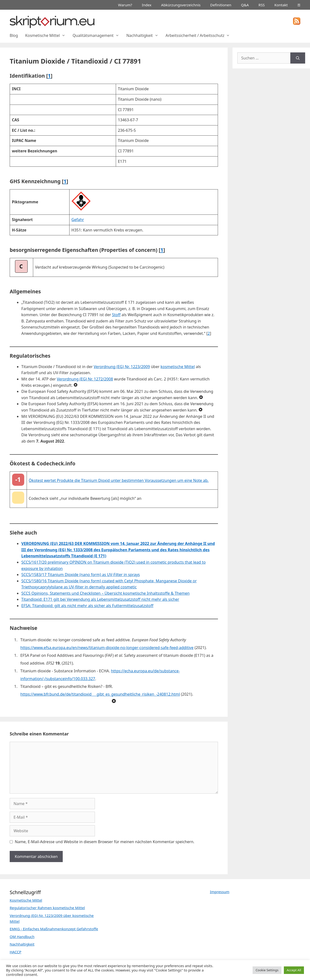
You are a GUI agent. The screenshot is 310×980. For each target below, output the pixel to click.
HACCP (15, 952)
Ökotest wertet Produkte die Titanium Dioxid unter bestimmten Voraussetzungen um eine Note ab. (119, 480)
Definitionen (221, 5)
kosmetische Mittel (178, 367)
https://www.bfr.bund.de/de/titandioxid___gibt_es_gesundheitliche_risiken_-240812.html (100, 694)
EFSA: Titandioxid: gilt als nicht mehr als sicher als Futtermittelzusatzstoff (87, 606)
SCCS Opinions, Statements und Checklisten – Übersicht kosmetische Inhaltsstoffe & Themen (105, 593)
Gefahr (78, 220)
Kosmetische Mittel (47, 35)
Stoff (116, 315)
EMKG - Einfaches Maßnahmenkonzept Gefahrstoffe (54, 929)
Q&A (245, 5)
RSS (262, 5)
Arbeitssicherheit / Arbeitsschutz (199, 35)
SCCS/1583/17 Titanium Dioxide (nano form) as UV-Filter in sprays (81, 575)
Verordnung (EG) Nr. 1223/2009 (122, 367)
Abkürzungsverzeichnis (181, 5)
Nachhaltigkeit (144, 35)
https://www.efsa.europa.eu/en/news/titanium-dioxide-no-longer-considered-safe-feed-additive (107, 648)
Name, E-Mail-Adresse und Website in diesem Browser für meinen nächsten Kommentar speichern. (105, 842)
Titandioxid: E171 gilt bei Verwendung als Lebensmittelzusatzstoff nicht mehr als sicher (100, 599)
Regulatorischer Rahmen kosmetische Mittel (47, 908)
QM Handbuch (22, 937)
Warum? (125, 5)
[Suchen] (298, 58)
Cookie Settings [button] (267, 970)
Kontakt (281, 5)
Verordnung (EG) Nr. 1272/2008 (85, 379)
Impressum (220, 892)
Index (147, 5)
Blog (14, 35)
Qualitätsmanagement (98, 35)
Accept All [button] (294, 970)
